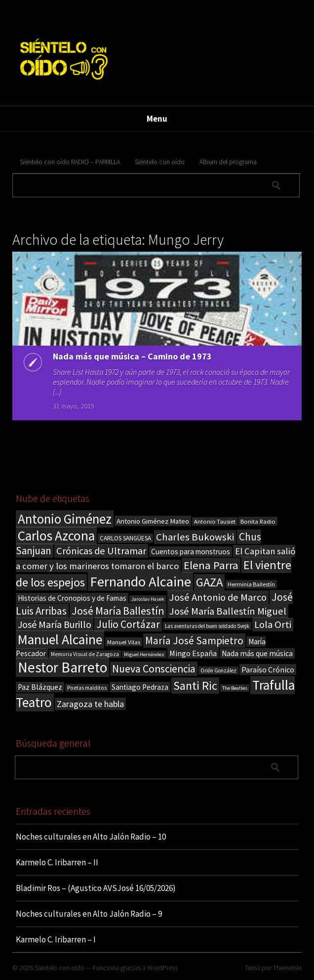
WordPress (162, 968)
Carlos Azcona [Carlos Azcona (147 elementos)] (56, 535)
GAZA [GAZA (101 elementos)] (209, 582)
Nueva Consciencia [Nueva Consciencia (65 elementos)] (154, 669)
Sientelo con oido (59, 968)
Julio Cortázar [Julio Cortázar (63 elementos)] (128, 624)
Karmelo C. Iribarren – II (57, 862)
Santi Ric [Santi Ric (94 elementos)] (195, 686)
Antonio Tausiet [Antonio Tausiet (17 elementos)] (215, 521)
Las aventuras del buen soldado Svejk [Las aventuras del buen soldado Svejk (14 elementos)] (207, 626)
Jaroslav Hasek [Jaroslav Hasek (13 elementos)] (148, 599)
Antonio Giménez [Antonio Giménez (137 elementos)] (65, 519)
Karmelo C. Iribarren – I (56, 939)
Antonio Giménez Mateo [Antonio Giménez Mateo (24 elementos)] (153, 521)
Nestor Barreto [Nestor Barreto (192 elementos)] (62, 667)
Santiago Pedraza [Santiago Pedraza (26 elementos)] (140, 687)
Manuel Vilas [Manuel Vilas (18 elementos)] (124, 642)
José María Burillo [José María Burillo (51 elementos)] (55, 624)
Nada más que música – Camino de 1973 (132, 356)
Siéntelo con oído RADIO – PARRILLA (70, 162)
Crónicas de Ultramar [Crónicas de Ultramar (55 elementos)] (101, 551)
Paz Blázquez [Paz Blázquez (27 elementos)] (40, 687)
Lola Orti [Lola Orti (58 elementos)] (273, 624)
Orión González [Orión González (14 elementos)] (218, 670)
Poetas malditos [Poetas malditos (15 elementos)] (87, 688)
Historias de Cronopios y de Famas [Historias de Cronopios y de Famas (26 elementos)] (72, 598)
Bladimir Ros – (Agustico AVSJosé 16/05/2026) (96, 888)
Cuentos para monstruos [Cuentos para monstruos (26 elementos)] (191, 552)
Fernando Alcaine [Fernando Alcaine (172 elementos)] (140, 581)
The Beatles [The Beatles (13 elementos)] (235, 688)
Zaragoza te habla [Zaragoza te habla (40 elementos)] (90, 704)
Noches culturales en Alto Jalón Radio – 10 (91, 837)
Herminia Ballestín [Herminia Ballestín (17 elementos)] (251, 584)
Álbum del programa (228, 162)
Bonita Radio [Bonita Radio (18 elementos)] (258, 521)
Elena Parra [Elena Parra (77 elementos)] (211, 565)
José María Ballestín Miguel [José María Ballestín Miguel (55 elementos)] (228, 611)
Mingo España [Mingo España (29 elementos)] (193, 653)
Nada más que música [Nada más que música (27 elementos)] (257, 653)
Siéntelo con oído (160, 162)
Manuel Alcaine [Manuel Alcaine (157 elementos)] (60, 640)
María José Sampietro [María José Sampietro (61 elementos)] (194, 641)
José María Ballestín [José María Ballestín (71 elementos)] (118, 611)
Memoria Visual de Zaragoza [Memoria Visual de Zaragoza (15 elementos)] (85, 654)
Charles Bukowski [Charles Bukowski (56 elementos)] (195, 537)
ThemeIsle (287, 968)
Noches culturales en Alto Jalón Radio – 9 (89, 914)
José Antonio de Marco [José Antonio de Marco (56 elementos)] (218, 597)
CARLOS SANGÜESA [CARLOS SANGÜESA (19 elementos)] (125, 538)
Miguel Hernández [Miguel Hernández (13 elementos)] (144, 654)
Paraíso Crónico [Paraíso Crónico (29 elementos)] (268, 669)
